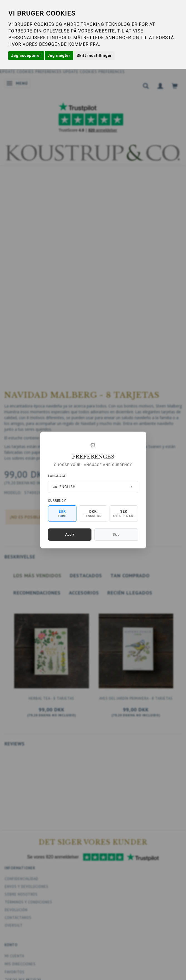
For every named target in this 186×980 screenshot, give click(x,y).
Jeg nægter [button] (59, 56)
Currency (57, 501)
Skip (116, 534)
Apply (70, 534)
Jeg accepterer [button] (26, 56)
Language (57, 476)
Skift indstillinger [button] (94, 56)
